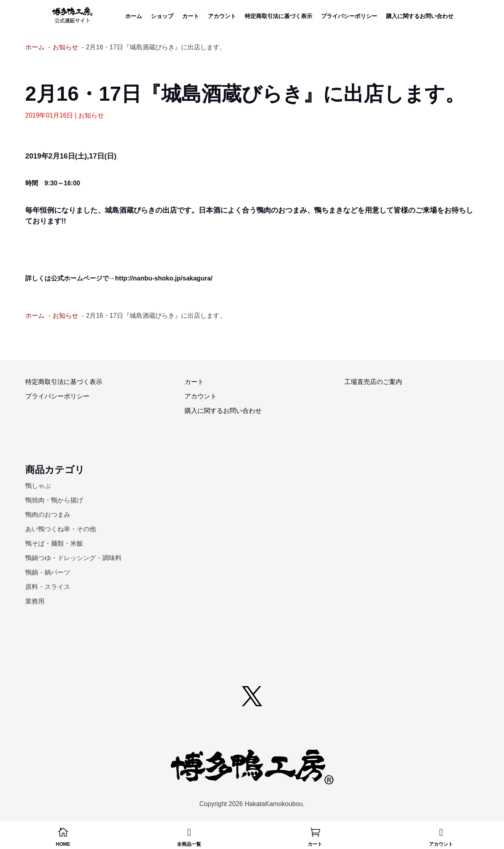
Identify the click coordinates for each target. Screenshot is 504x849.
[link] (72, 15)
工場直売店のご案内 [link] (373, 382)
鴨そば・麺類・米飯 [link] (54, 543)
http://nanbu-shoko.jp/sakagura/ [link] (164, 278)
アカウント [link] (222, 16)
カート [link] (191, 16)
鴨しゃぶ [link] (38, 486)
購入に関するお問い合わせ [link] (420, 16)
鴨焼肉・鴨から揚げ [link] (54, 500)
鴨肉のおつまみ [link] (48, 515)
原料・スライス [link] (48, 587)
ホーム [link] (134, 16)
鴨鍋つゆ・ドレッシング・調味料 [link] (73, 558)
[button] (252, 696)
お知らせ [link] (91, 115)
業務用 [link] (35, 601)
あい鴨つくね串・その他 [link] (61, 529)
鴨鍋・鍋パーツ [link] (48, 572)
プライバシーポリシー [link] (349, 16)
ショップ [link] (162, 16)
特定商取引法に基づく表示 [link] (278, 16)
